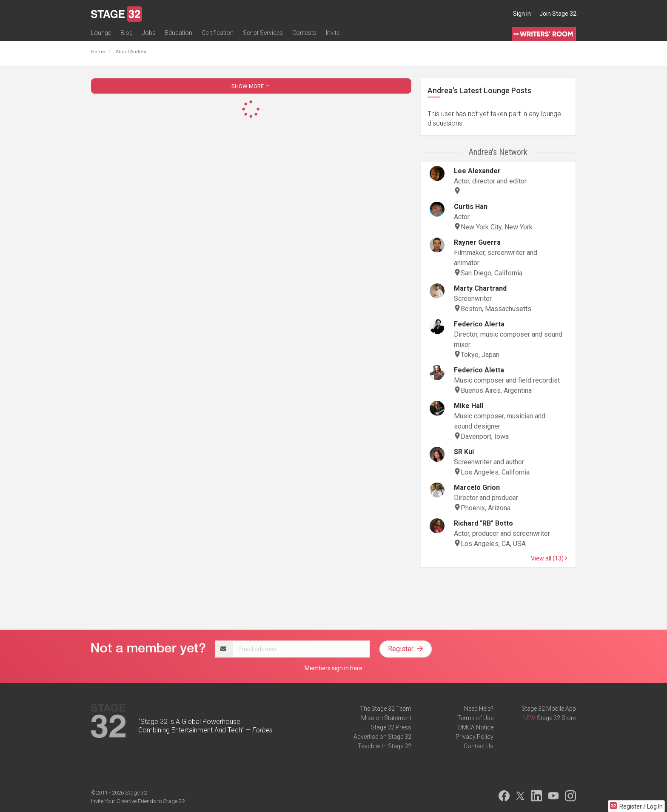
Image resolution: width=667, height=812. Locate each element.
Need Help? (479, 709)
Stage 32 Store (556, 718)
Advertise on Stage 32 (382, 737)
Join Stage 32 (558, 14)
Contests (304, 33)
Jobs (149, 33)
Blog (127, 33)
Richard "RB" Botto (483, 523)
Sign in (522, 14)
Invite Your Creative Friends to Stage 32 (138, 801)
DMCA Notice (476, 727)
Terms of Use (475, 718)
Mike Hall (469, 406)
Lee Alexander (477, 171)
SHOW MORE (251, 86)
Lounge (101, 33)
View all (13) (549, 558)
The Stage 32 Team (386, 709)
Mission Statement (386, 718)
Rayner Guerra (477, 242)
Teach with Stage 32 (385, 746)
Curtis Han (471, 207)
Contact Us (479, 746)
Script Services (263, 33)
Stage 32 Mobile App (549, 709)
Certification (218, 33)
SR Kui (464, 452)
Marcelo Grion (477, 487)
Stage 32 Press (391, 727)
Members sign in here (333, 668)
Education (179, 33)
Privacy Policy (475, 737)
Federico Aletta (479, 370)
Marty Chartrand (480, 288)
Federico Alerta (479, 324)
